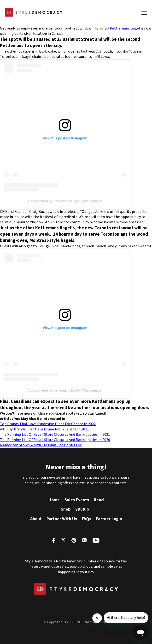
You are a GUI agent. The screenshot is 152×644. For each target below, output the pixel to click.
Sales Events (77, 500)
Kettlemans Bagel (125, 28)
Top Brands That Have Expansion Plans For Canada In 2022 (48, 424)
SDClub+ (83, 509)
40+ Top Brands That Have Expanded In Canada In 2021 (44, 429)
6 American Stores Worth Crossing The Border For (41, 445)
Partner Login (109, 519)
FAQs (86, 519)
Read (99, 500)
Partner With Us (62, 519)
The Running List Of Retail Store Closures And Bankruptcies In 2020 (55, 440)
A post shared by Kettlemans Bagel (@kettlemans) (65, 201)
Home (54, 500)
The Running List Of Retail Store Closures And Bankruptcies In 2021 (55, 435)
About (36, 519)
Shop (66, 509)
